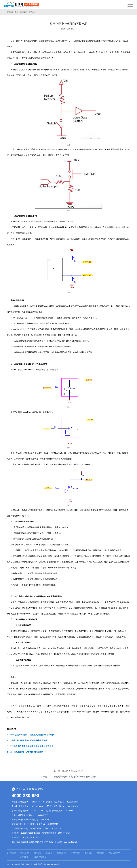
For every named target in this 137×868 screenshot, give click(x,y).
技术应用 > (33, 12)
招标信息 (88, 853)
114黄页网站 (76, 853)
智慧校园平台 (62, 853)
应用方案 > (24, 12)
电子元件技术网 (115, 853)
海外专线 (38, 853)
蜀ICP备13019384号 (51, 864)
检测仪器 (49, 853)
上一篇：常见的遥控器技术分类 (68, 771)
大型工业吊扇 (25, 853)
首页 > (17, 12)
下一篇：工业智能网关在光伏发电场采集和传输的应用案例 (68, 777)
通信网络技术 (25, 857)
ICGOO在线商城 (40, 857)
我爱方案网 (100, 853)
